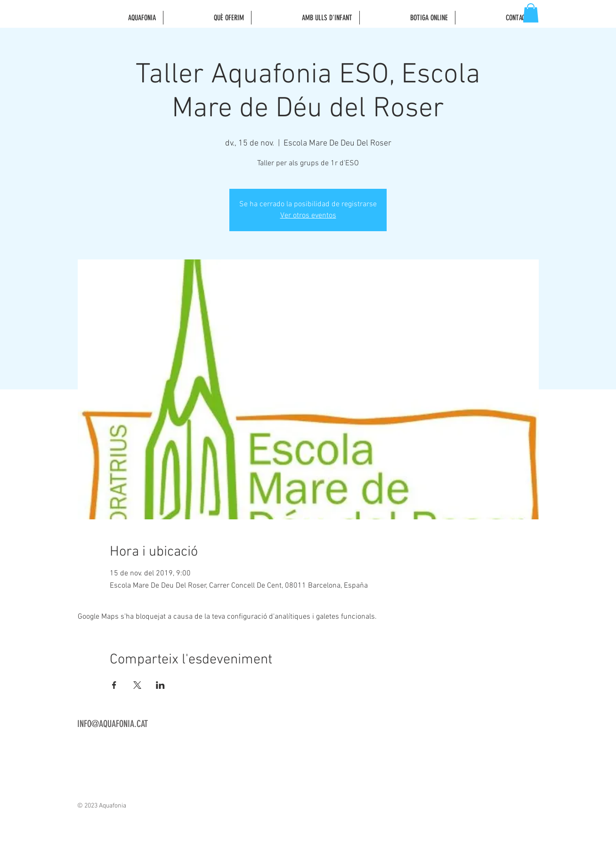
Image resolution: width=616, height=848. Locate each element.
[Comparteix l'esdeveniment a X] (137, 685)
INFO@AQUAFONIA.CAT (113, 724)
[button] (531, 13)
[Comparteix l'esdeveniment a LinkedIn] (160, 685)
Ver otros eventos (308, 216)
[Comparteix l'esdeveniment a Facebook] (114, 685)
